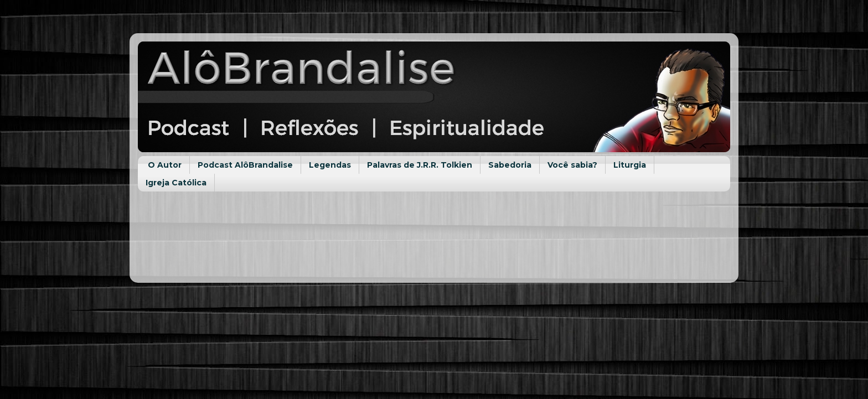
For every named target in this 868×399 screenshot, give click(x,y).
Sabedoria (510, 165)
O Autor (165, 165)
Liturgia (630, 165)
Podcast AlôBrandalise (245, 165)
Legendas (330, 165)
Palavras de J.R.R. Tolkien (420, 165)
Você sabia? (572, 165)
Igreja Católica (176, 183)
